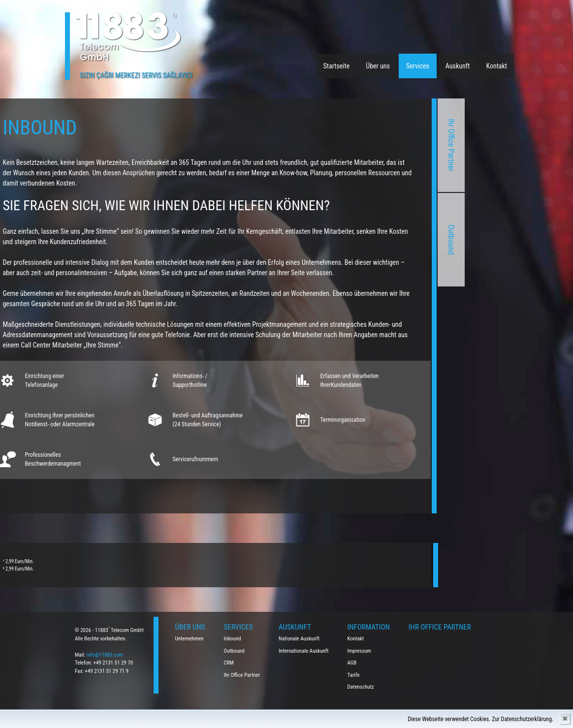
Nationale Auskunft (299, 639)
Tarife (354, 675)
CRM (229, 663)
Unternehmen (190, 639)
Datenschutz (361, 687)
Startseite (337, 66)
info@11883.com (105, 655)
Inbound (233, 639)
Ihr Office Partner (333, 145)
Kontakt (496, 66)
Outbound (333, 239)
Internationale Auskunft (304, 651)
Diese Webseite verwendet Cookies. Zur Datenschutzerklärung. (480, 719)
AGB (352, 663)
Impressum (360, 651)
